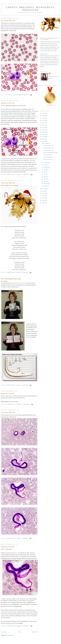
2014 (43, 141)
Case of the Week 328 (8, 412)
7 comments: (25, 538)
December (46, 143)
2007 (43, 203)
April (45, 179)
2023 (43, 120)
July (45, 172)
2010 (43, 196)
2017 (43, 134)
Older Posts (35, 632)
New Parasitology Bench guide (11, 279)
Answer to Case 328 (7, 547)
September (46, 167)
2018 (43, 132)
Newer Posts (4, 632)
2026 (43, 113)
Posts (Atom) (10, 635)
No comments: (25, 175)
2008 (43, 200)
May (45, 177)
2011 (43, 193)
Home (20, 632)
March (45, 181)
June (45, 174)
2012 (43, 191)
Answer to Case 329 (7, 393)
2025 (43, 116)
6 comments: (26, 95)
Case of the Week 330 (8, 21)
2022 (43, 123)
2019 (43, 130)
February (46, 184)
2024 (43, 118)
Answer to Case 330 (7, 103)
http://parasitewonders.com (47, 51)
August (45, 170)
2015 (43, 139)
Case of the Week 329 (8, 183)
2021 (43, 125)
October (46, 165)
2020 (43, 127)
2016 (43, 137)
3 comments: (25, 272)
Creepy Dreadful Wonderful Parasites (31, 9)
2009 (43, 198)
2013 (43, 189)
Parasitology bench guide (22, 283)
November (46, 162)
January (46, 186)
